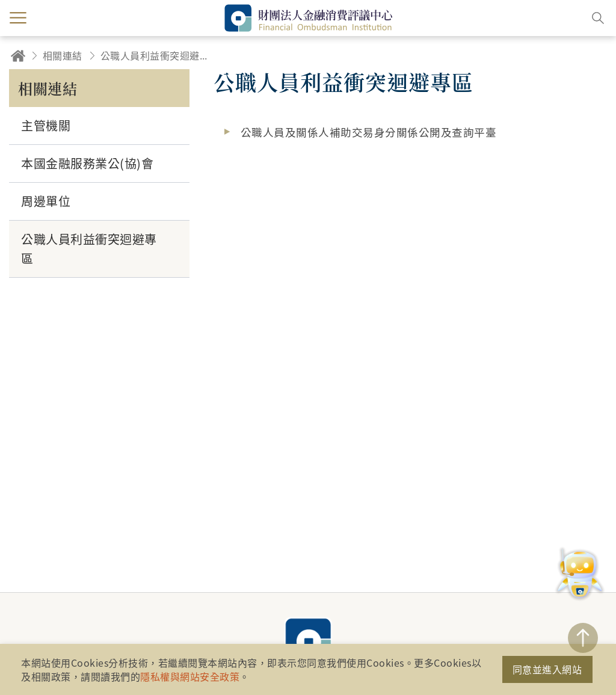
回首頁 (18, 56)
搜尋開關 (598, 18)
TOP (583, 638)
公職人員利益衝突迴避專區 (158, 55)
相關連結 (63, 55)
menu (18, 18)
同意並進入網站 (547, 669)
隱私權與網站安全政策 (190, 676)
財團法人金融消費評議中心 (308, 641)
